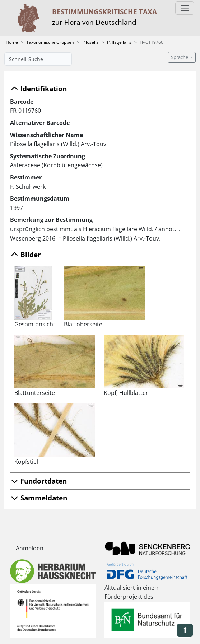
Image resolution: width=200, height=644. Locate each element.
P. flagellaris (119, 42)
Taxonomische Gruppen (50, 42)
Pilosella (90, 42)
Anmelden (30, 548)
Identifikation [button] (38, 88)
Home (12, 42)
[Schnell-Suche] (38, 59)
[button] (185, 630)
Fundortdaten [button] (38, 481)
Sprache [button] (180, 57)
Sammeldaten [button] (39, 498)
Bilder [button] (25, 254)
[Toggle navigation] (185, 8)
